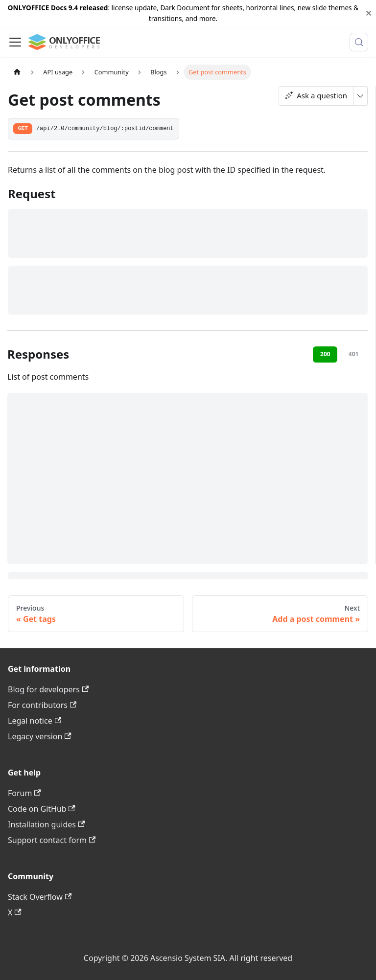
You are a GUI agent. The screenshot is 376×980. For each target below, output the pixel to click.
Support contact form (52, 840)
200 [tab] (325, 354)
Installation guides (46, 824)
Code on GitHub (42, 809)
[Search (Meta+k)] (359, 42)
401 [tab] (354, 354)
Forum (24, 793)
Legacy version (40, 736)
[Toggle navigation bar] (15, 42)
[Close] (369, 13)
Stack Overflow (40, 897)
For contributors (42, 705)
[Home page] (17, 72)
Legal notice (35, 721)
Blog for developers (48, 689)
